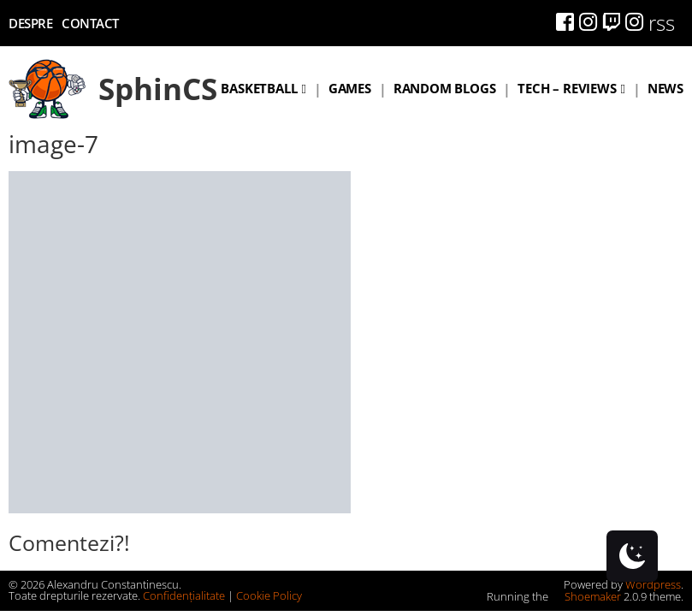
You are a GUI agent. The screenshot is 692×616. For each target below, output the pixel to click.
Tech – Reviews (567, 88)
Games (350, 88)
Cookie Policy (269, 595)
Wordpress (653, 584)
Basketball (259, 88)
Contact (90, 23)
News (665, 88)
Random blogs (445, 88)
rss (662, 23)
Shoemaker (586, 596)
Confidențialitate (184, 595)
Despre (30, 23)
